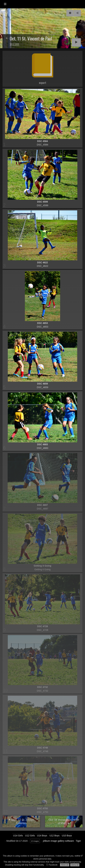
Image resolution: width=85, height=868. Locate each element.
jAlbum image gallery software (58, 841)
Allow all (65, 865)
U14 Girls (18, 836)
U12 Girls (30, 836)
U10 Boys (67, 836)
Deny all (75, 865)
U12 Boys (54, 836)
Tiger (78, 841)
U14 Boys (42, 836)
